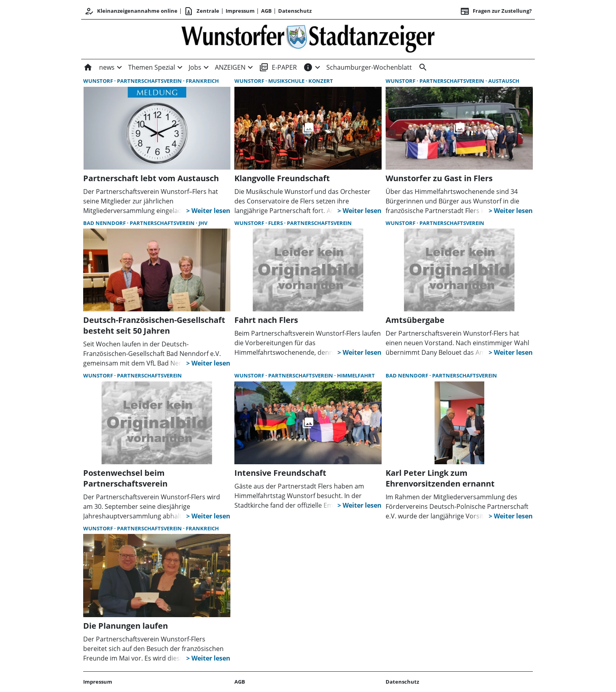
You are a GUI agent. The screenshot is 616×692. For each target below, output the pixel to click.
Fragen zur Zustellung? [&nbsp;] (496, 11)
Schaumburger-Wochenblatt (369, 67)
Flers (276, 223)
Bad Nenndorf (105, 223)
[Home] (90, 67)
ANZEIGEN (230, 67)
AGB (266, 11)
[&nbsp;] (421, 67)
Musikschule (287, 81)
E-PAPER (278, 67)
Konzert (321, 81)
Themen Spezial (152, 67)
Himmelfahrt (356, 375)
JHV (203, 223)
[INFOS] (308, 67)
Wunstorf (99, 81)
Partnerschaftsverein (150, 81)
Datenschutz (295, 11)
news (107, 67)
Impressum (240, 11)
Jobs (195, 67)
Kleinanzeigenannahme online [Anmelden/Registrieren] (131, 11)
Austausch (504, 81)
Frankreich (202, 81)
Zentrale (202, 11)
